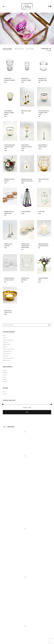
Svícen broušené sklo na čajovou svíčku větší (9, 147)
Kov (4, 392)
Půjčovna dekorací (23, 637)
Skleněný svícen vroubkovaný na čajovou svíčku (25, 246)
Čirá (4, 375)
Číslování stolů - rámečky (8, 349)
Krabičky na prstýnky (7, 340)
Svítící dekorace (6, 360)
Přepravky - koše (6, 345)
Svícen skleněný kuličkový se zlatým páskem (9, 113)
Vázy (4, 336)
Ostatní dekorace (7, 354)
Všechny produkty (7, 49)
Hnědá (4, 382)
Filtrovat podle (46, 49)
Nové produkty (30, 49)
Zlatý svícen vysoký (26, 111)
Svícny (4, 338)
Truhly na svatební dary (8, 358)
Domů (25, 41)
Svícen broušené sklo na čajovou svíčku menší (44, 113)
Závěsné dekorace (7, 351)
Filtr (27, 412)
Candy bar (5, 342)
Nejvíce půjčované (19, 49)
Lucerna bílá (41, 212)
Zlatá (4, 370)
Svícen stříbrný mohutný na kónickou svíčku (27, 147)
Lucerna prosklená (26, 212)
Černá (4, 379)
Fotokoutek (5, 356)
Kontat (33, 637)
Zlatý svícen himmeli (43, 179)
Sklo (4, 394)
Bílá (4, 377)
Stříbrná (5, 373)
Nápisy (4, 347)
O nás (30, 637)
